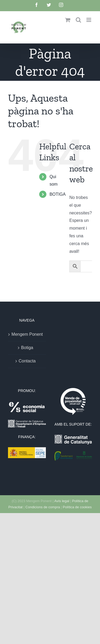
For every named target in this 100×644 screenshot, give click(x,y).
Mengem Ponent (27, 334)
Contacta (27, 361)
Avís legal (62, 501)
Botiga (27, 348)
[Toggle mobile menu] (89, 20)
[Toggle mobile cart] (68, 20)
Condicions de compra (43, 507)
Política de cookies (77, 507)
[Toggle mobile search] (78, 20)
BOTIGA (58, 194)
